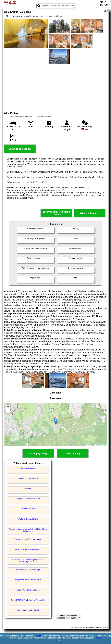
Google (38, 636)
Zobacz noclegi (73, 454)
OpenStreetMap (100, 445)
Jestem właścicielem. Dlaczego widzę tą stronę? (68, 617)
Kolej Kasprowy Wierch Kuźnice (28, 499)
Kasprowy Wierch (28, 468)
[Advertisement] (55, 87)
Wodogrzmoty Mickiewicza (28, 478)
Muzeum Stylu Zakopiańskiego (28, 570)
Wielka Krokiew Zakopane (28, 519)
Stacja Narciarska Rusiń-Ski (28, 610)
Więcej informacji (90, 213)
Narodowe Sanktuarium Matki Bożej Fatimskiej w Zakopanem (28, 530)
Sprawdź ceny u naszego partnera (56, 213)
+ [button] (8, 407)
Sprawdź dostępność (20, 149)
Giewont (28, 489)
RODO (99, 638)
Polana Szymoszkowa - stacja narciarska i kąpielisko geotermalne (28, 561)
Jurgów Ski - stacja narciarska (28, 590)
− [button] (8, 411)
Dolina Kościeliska (28, 509)
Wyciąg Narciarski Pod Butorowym (28, 539)
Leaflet (90, 445)
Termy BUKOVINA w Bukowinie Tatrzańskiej (28, 600)
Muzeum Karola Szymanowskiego (28, 549)
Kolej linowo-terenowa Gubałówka (28, 580)
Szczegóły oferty (38, 454)
